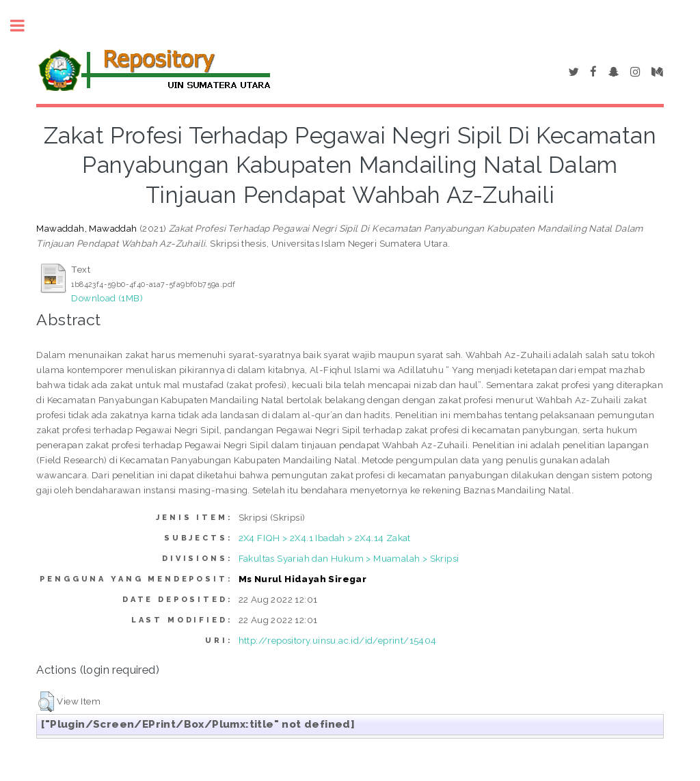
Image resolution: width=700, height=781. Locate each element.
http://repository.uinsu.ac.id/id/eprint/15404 (338, 640)
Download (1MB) (107, 298)
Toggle (25, 26)
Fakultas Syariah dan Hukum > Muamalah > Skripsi (349, 558)
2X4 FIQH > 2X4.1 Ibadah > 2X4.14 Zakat (325, 538)
